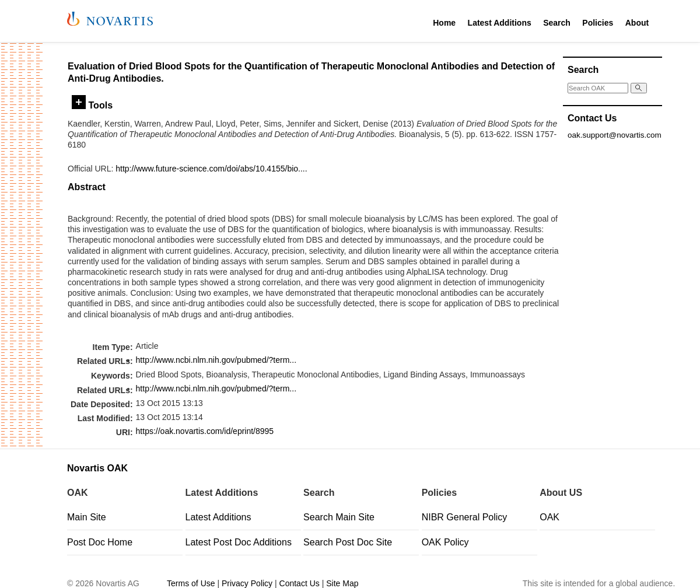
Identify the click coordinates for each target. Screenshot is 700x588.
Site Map (342, 583)
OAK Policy (445, 542)
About (637, 23)
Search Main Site (339, 517)
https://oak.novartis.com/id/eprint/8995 (205, 431)
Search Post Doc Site (348, 542)
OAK (549, 517)
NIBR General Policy (465, 517)
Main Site (87, 517)
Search (557, 23)
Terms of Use (191, 583)
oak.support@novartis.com (615, 135)
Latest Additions (500, 23)
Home (444, 23)
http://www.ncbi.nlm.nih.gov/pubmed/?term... (216, 360)
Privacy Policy (247, 583)
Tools (92, 105)
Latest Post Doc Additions (239, 542)
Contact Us (300, 583)
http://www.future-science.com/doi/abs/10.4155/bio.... (211, 169)
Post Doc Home (100, 542)
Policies (598, 23)
